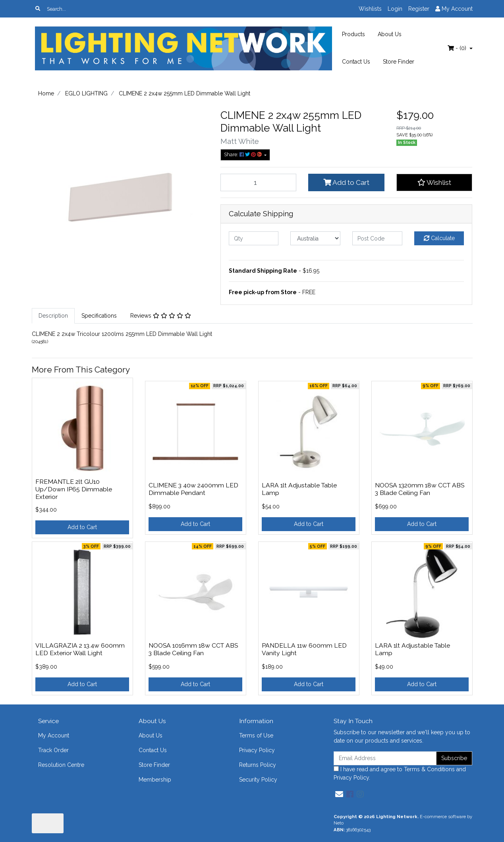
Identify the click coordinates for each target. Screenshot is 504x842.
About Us (390, 34)
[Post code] (377, 238)
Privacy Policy (257, 750)
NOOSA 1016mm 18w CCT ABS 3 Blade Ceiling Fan (193, 649)
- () (458, 48)
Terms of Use (256, 735)
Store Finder (399, 62)
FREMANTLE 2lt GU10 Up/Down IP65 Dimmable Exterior (74, 489)
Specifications (99, 316)
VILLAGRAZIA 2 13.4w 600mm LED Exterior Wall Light (80, 649)
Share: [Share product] (243, 154)
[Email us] (339, 794)
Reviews (161, 316)
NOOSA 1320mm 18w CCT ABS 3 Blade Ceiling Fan (420, 489)
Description (53, 316)
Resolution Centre (61, 765)
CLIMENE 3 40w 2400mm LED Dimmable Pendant (193, 489)
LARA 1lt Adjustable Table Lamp (299, 489)
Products (353, 34)
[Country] (315, 238)
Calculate (439, 238)
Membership (155, 780)
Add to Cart (346, 182)
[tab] (53, 316)
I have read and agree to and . (400, 773)
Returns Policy (258, 765)
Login (395, 9)
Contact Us (356, 62)
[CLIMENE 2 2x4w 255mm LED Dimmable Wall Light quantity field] (259, 182)
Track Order (53, 750)
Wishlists (370, 9)
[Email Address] (385, 758)
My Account (54, 735)
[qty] (254, 238)
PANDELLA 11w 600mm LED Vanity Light (304, 649)
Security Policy (258, 780)
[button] (434, 182)
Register (419, 9)
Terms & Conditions (429, 769)
